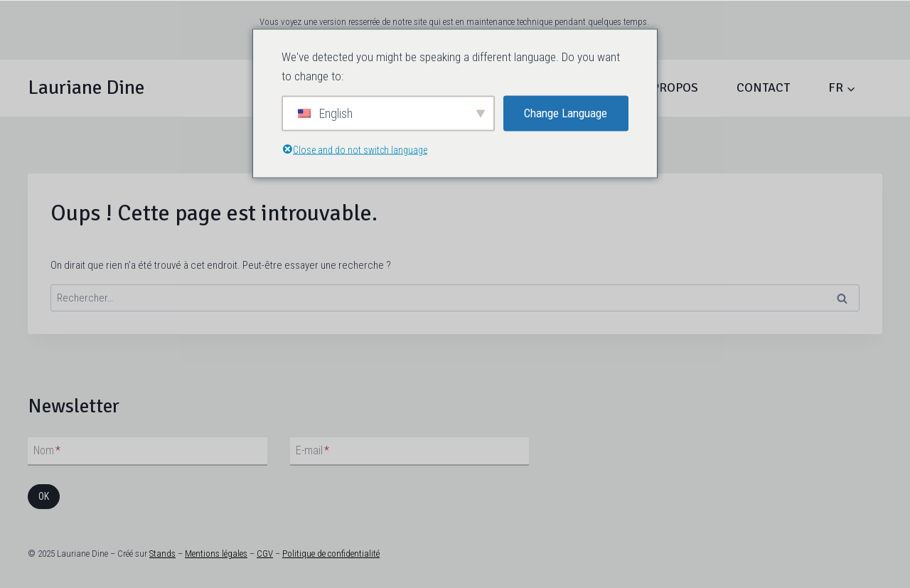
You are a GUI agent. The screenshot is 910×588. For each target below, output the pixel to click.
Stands (162, 554)
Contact (763, 87)
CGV (265, 554)
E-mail (312, 450)
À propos (670, 87)
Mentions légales (216, 554)
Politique (299, 554)
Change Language (566, 113)
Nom (47, 450)
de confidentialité (347, 554)
